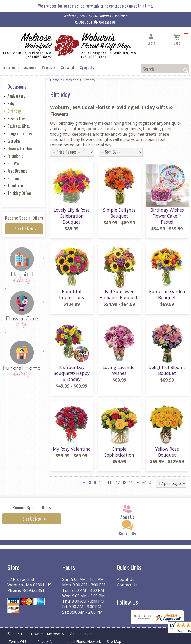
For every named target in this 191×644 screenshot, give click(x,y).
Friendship (15, 156)
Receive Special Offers (24, 218)
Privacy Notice (49, 641)
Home (55, 80)
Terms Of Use (20, 641)
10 (101, 483)
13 (124, 483)
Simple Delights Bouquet (119, 213)
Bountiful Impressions (72, 294)
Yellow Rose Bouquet (167, 452)
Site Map (114, 641)
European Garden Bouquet (167, 294)
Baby (11, 104)
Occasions (71, 80)
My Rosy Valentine (72, 449)
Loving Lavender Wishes (119, 370)
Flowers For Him (20, 148)
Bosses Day (16, 119)
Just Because (17, 171)
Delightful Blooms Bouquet (167, 370)
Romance (14, 178)
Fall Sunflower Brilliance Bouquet (119, 294)
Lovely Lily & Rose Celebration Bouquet (72, 216)
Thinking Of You (20, 193)
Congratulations (20, 134)
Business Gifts (19, 126)
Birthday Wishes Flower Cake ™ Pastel (167, 216)
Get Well (14, 163)
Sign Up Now (24, 229)
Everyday (14, 141)
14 (131, 483)
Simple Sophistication (119, 452)
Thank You (15, 186)
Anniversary (16, 96)
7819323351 (33, 590)
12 (118, 483)
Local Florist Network (84, 641)
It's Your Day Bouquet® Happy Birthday (72, 373)
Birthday (14, 111)
